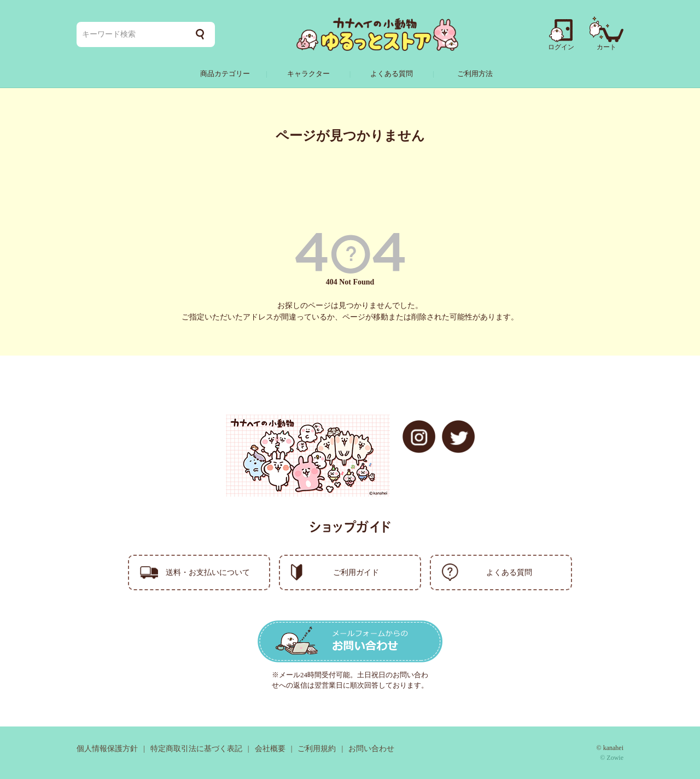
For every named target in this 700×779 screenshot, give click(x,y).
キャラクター (308, 74)
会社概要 (270, 749)
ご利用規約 (317, 749)
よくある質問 (392, 74)
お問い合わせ (371, 749)
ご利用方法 (475, 74)
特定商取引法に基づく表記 (196, 749)
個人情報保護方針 (107, 749)
